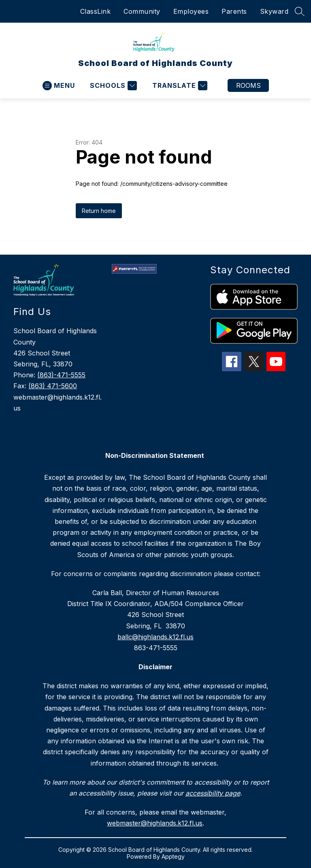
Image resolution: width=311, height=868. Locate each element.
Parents (234, 11)
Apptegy (173, 856)
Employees (191, 11)
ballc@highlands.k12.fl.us (155, 637)
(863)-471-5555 (61, 375)
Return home (99, 211)
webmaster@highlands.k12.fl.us (155, 823)
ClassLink (96, 11)
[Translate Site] (179, 86)
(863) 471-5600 (53, 386)
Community (142, 11)
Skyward (274, 11)
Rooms (248, 85)
